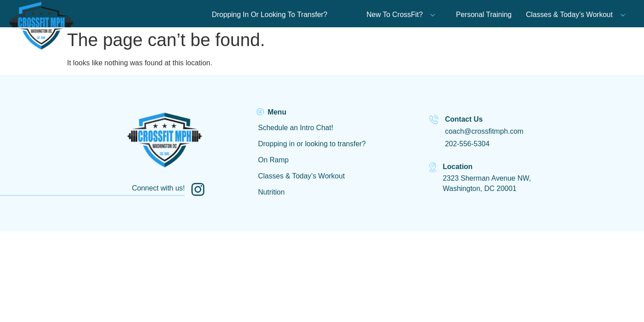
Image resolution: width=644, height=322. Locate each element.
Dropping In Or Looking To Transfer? (269, 15)
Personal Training (484, 15)
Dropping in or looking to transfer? (312, 144)
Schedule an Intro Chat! (296, 128)
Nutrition (271, 192)
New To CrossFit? (401, 15)
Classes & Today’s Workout (569, 15)
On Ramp (273, 160)
